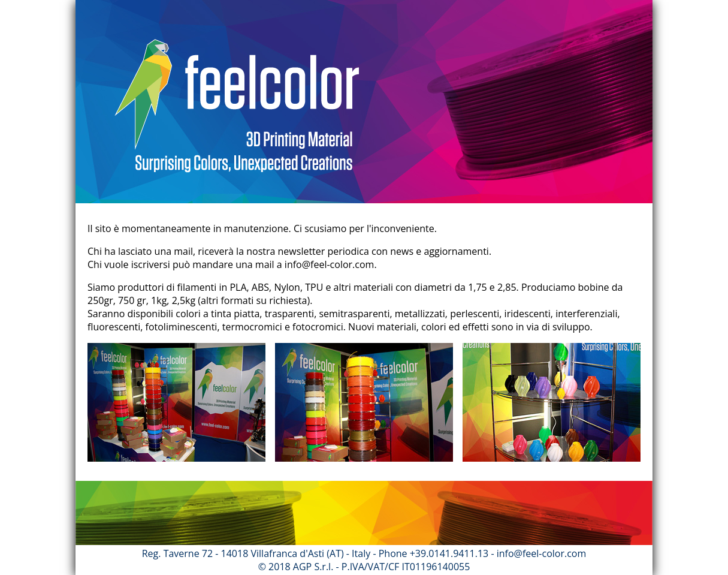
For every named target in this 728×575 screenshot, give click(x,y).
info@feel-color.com (330, 264)
